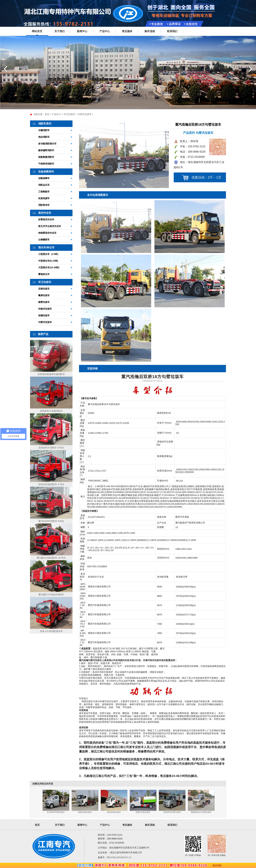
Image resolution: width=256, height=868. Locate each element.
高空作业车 (45, 213)
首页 (47, 114)
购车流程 (150, 31)
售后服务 (127, 31)
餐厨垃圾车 (44, 295)
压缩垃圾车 (44, 289)
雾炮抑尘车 (44, 274)
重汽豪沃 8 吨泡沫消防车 (51, 594)
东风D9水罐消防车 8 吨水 (51, 484)
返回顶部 (217, 865)
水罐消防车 (44, 130)
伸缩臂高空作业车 (47, 233)
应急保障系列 (46, 172)
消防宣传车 (44, 205)
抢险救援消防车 (46, 157)
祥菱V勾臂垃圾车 (143, 812)
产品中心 (105, 31)
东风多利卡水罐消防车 (51, 411)
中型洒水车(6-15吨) (48, 261)
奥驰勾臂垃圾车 (85, 812)
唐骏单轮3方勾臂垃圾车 (201, 812)
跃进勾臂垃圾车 (114, 812)
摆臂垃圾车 (44, 302)
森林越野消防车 (46, 150)
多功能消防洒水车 (47, 144)
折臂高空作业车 (46, 219)
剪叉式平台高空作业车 (50, 226)
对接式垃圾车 (45, 309)
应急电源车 (44, 198)
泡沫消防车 (44, 137)
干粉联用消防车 (46, 164)
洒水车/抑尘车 (46, 247)
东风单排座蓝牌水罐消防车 (51, 374)
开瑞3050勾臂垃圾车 (172, 812)
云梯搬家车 (44, 240)
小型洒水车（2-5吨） (49, 254)
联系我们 (172, 31)
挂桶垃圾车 (44, 315)
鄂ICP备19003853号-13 (119, 857)
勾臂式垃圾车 (85, 114)
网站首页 (37, 31)
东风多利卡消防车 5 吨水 (51, 448)
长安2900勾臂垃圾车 (56, 812)
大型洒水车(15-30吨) (49, 267)
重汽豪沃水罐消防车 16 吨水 (51, 558)
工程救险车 (44, 192)
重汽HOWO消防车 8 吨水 (51, 521)
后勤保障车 (44, 178)
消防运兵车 (44, 185)
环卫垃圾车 (69, 114)
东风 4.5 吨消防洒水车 (51, 631)
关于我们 (60, 31)
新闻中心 (82, 31)
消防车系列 (45, 124)
